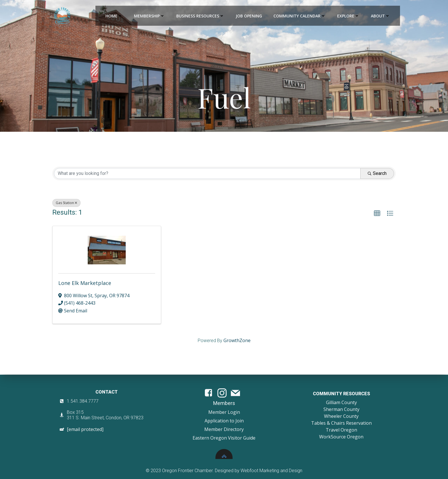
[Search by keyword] (207, 173)
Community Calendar (300, 16)
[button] (377, 213)
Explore (348, 16)
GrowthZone (237, 340)
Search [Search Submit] (377, 173)
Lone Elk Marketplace (85, 283)
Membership (149, 16)
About (380, 16)
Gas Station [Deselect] (66, 203)
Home (114, 16)
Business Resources (200, 16)
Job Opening (249, 16)
